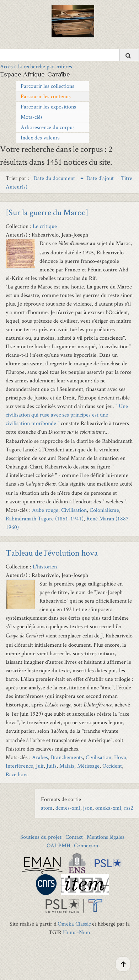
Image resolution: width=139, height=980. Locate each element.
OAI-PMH (58, 845)
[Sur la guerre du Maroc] (47, 212)
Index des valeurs (40, 137)
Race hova (17, 774)
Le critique (45, 226)
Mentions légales (106, 837)
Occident (112, 766)
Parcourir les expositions (48, 107)
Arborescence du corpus (48, 127)
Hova (120, 757)
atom (47, 808)
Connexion (86, 845)
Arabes (40, 757)
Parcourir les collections (47, 86)
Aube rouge (45, 510)
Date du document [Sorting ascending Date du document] (55, 178)
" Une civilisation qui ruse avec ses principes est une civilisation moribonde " (67, 415)
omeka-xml (108, 808)
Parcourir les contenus (46, 96)
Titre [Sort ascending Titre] (127, 178)
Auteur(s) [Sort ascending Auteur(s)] (17, 187)
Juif (40, 766)
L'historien (45, 566)
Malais (67, 766)
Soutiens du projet (41, 837)
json (88, 808)
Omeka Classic (74, 924)
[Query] (69, 55)
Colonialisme (104, 510)
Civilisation (74, 510)
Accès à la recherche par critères (36, 66)
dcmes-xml (68, 808)
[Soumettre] (129, 55)
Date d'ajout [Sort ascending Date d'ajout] (101, 178)
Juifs (52, 766)
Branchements (67, 757)
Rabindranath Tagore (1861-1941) (45, 518)
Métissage (88, 766)
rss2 (129, 808)
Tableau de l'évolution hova (52, 553)
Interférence (19, 766)
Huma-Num (77, 932)
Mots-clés (32, 117)
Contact (74, 837)
